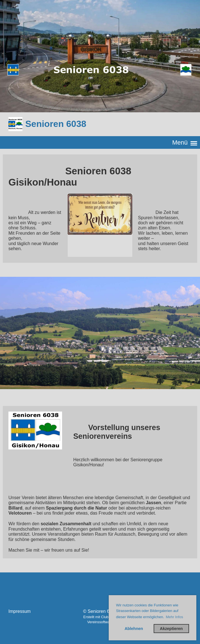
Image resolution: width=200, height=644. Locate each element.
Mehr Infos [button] (174, 617)
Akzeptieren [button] (171, 629)
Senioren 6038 (56, 124)
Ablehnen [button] (134, 629)
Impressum (20, 611)
